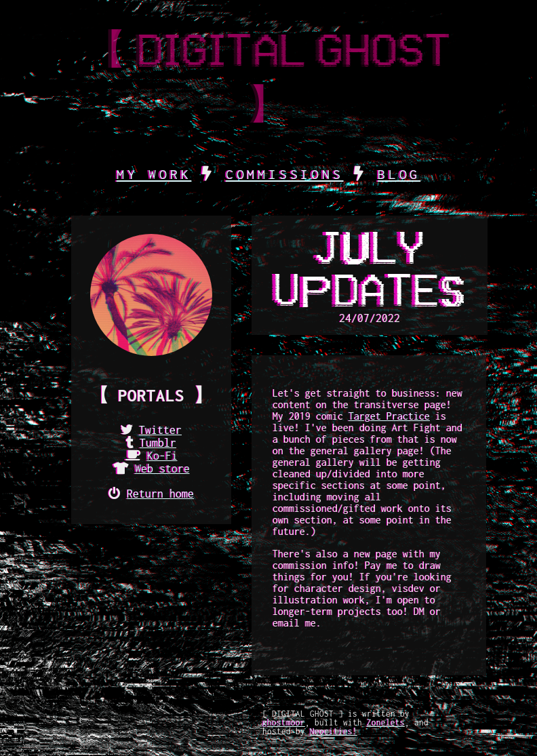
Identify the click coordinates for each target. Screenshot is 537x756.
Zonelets (386, 722)
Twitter (160, 430)
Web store (162, 469)
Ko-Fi (162, 456)
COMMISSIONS (285, 174)
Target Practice (389, 416)
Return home (160, 494)
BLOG (399, 174)
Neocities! (334, 731)
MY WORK (154, 174)
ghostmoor (284, 722)
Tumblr (158, 443)
